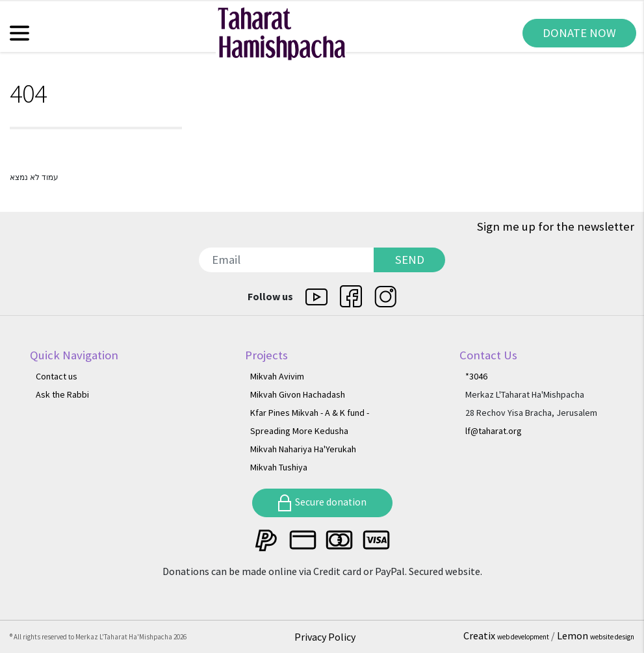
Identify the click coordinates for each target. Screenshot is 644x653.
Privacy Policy (325, 637)
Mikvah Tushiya (279, 467)
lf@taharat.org (494, 431)
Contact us (57, 376)
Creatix (507, 635)
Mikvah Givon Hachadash (298, 394)
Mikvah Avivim (277, 376)
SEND (410, 260)
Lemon (596, 635)
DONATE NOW (579, 33)
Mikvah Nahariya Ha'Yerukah (303, 449)
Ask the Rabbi (62, 394)
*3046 (476, 376)
